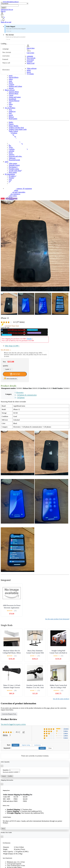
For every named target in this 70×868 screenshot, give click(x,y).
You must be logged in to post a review (13, 724)
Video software (32, 68)
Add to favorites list (10, 378)
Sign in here (31, 48)
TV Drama (30, 74)
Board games (13, 119)
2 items (66, 733)
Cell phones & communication (27, 395)
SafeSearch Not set (7, 10)
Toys (10, 110)
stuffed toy (12, 111)
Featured (5, 59)
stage (10, 81)
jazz (10, 102)
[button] (35, 20)
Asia (10, 106)
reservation (6, 56)
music (11, 76)
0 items (66, 738)
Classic (11, 95)
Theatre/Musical (14, 101)
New (21, 330)
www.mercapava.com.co (11, 2)
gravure (11, 88)
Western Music (14, 94)
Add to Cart (15, 374)
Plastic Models (14, 126)
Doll (10, 113)
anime (29, 70)
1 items (66, 736)
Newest (15, 745)
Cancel (4, 776)
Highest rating (26, 745)
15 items (66, 729)
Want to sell (6, 63)
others (11, 79)
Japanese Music (14, 92)
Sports (11, 83)
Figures (11, 124)
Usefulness (37, 745)
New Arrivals (7, 52)
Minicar (11, 117)
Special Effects (14, 77)
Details (29, 339)
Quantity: (6, 770)
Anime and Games (15, 97)
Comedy (11, 85)
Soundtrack (12, 99)
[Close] (2, 766)
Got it (3, 828)
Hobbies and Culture (15, 86)
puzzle (11, 115)
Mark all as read (6, 22)
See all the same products (61, 699)
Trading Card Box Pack (16, 128)
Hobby (11, 122)
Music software (10, 90)
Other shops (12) (12, 346)
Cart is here (30, 53)
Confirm (10, 776)
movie (29, 72)
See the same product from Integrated (57, 619)
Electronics (6, 70)
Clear (50, 748)
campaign (5, 49)
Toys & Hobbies (10, 108)
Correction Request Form (9, 714)
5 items (66, 731)
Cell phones (21, 398)
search (4, 8)
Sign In (3, 11)
